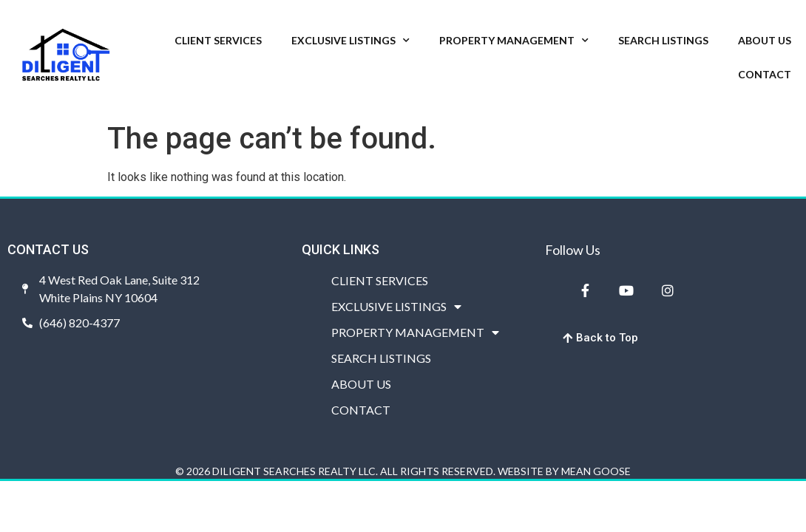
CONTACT (765, 74)
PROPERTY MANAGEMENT (514, 41)
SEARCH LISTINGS (663, 40)
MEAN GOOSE (596, 471)
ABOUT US (765, 40)
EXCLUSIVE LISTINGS (350, 41)
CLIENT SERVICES (218, 40)
